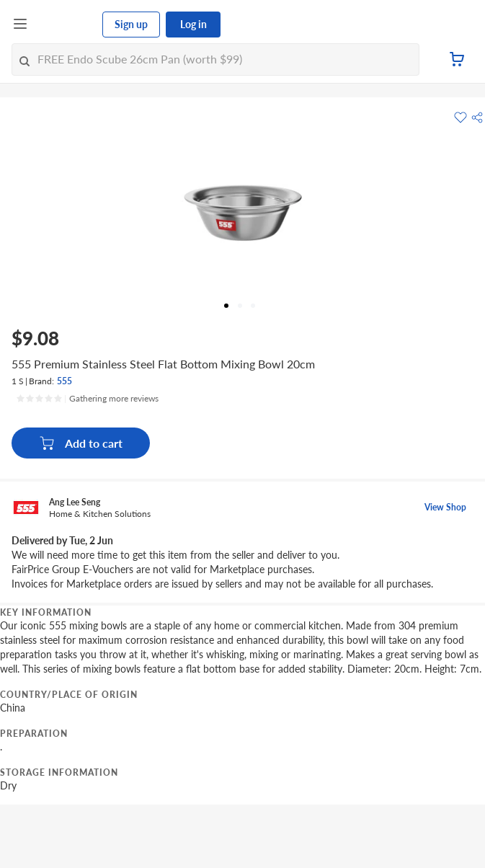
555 (64, 381)
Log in (193, 24)
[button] (477, 118)
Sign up (131, 24)
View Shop (445, 507)
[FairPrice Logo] (66, 25)
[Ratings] (87, 399)
